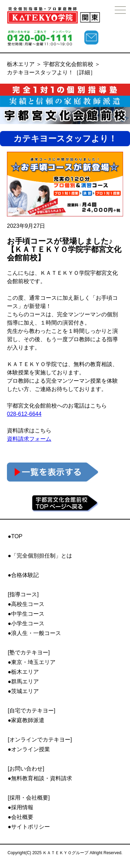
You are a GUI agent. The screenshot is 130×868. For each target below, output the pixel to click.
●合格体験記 (24, 575)
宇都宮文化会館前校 (68, 64)
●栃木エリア (24, 672)
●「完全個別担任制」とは (40, 556)
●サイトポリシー (29, 827)
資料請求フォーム (29, 439)
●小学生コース (26, 623)
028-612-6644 (24, 414)
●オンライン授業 (29, 749)
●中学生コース (26, 614)
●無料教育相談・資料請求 (40, 778)
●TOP (15, 536)
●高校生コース (26, 604)
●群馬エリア (24, 682)
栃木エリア (21, 64)
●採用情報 (21, 807)
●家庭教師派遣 (26, 720)
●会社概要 (21, 817)
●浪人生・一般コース (35, 633)
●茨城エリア (24, 691)
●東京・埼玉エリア (32, 662)
